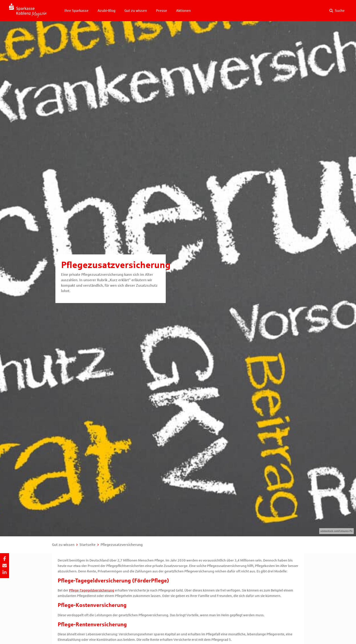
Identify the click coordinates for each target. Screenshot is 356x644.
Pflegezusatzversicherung (122, 545)
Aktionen (183, 11)
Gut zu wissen (136, 11)
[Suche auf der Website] (337, 11)
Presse (162, 11)
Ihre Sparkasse (77, 11)
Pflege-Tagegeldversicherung (92, 590)
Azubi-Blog (106, 11)
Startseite (88, 545)
